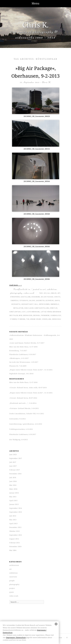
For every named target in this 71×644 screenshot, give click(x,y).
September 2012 (16, 535)
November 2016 (15, 474)
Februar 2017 (15, 470)
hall (36, 304)
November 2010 (15, 546)
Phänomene (45, 316)
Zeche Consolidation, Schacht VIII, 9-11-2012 (27, 414)
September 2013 (16, 512)
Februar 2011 (15, 543)
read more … (16, 285)
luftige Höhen (46, 312)
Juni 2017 (13, 466)
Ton (28, 319)
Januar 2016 (14, 493)
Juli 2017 (13, 462)
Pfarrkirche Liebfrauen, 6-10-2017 (23, 354)
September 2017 (16, 458)
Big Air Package (47, 297)
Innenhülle (55, 304)
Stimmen (13, 319)
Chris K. (35, 25)
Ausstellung (26, 297)
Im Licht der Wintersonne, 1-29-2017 (24, 362)
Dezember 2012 (15, 527)
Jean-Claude (29, 308)
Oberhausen (28, 316)
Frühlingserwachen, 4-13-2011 (21, 429)
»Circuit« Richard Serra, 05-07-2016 (23, 398)
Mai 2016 (13, 485)
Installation (18, 308)
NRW (20, 316)
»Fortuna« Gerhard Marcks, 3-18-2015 (24, 408)
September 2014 (16, 508)
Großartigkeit (27, 304)
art (44, 289)
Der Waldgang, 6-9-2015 (19, 440)
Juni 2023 (13, 454)
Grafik (57, 301)
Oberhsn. (37, 316)
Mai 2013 (13, 520)
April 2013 (13, 523)
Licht (24, 312)
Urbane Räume (36, 319)
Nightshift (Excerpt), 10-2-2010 (21, 374)
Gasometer (40, 301)
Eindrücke (15, 301)
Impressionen (44, 304)
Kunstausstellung (42, 308)
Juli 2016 (13, 477)
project (12, 588)
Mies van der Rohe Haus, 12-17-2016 (23, 347)
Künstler (54, 308)
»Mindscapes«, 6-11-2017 (19, 358)
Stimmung (21, 319)
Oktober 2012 (15, 531)
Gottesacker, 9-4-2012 (18, 419)
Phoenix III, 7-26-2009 (18, 366)
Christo (57, 297)
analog (54, 293)
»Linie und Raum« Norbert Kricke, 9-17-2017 (27, 343)
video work (29, 293)
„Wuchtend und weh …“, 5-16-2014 (23, 403)
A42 (49, 293)
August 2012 (14, 539)
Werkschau (57, 319)
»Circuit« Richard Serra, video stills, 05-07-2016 (28, 388)
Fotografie (24, 301)
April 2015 (13, 500)
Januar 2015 (14, 504)
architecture (14, 565)
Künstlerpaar (15, 312)
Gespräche (50, 301)
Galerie (32, 301)
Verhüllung (47, 319)
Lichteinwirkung (33, 312)
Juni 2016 (13, 481)
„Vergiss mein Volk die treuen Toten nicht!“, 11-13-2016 (31, 370)
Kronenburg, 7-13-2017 (18, 351)
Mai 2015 (13, 497)
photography (16, 293)
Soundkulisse (56, 316)
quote (12, 592)
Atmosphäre (15, 297)
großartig (16, 304)
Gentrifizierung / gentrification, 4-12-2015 (26, 424)
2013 (45, 293)
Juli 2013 (13, 516)
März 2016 (13, 489)
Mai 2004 (13, 550)
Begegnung (36, 297)
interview (13, 577)
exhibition (52, 289)
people (12, 581)
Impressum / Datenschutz (16, 637)
